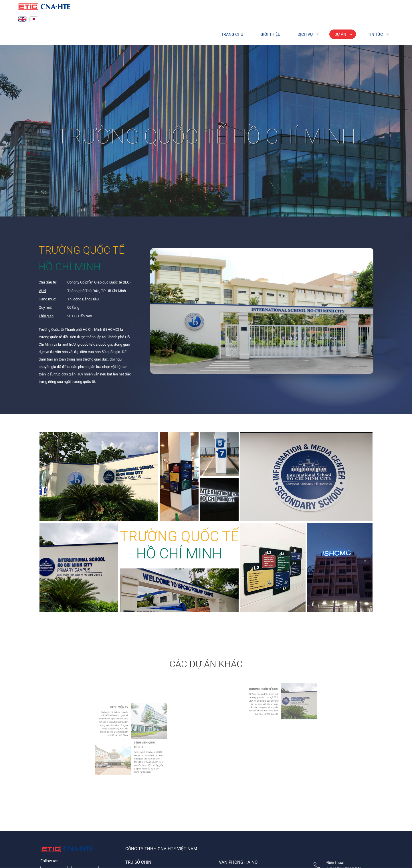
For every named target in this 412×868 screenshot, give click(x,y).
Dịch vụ (305, 34)
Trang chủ (232, 34)
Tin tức (375, 34)
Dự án (340, 34)
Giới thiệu (270, 34)
